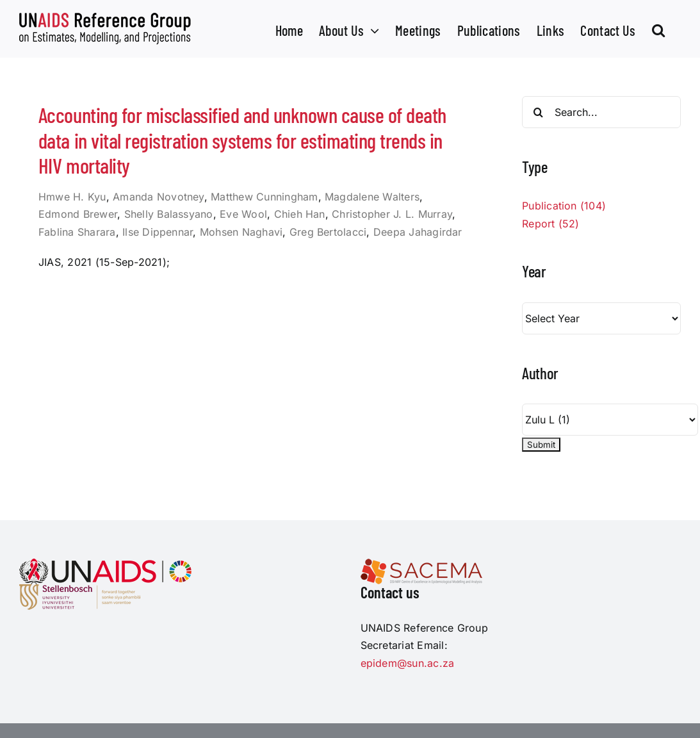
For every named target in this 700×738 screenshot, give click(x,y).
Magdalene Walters (372, 197)
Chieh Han (300, 214)
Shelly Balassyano (169, 214)
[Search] (538, 112)
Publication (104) (564, 206)
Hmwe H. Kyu (72, 197)
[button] (658, 29)
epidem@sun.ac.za (408, 663)
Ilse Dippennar (158, 232)
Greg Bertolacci (328, 232)
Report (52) (551, 224)
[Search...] (601, 112)
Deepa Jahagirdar (418, 232)
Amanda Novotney (159, 197)
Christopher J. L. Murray (392, 214)
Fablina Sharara (77, 232)
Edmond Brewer (78, 214)
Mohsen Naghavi (241, 232)
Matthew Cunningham (264, 197)
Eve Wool (243, 214)
